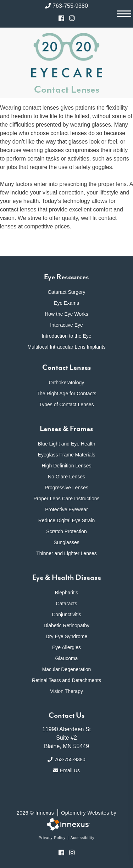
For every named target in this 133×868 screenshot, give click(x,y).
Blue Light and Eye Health (67, 444)
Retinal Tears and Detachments (66, 680)
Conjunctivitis (66, 614)
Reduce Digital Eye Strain (67, 520)
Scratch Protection (66, 531)
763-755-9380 (66, 6)
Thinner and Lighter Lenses (66, 553)
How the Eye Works (66, 314)
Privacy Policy (52, 838)
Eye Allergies (66, 647)
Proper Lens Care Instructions (67, 499)
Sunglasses (66, 542)
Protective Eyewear (66, 509)
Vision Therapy (66, 691)
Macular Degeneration (67, 669)
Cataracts (67, 604)
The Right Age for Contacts (66, 394)
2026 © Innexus (66, 813)
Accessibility (82, 838)
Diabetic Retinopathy (66, 625)
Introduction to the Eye (66, 336)
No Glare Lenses (66, 477)
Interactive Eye (66, 325)
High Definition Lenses (66, 466)
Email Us (66, 770)
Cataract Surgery (67, 292)
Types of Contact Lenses (66, 404)
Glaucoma (67, 658)
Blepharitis (66, 593)
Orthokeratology (67, 383)
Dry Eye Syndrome (66, 636)
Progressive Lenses (66, 488)
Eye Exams (66, 303)
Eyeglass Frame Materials (67, 455)
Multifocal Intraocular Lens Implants (66, 347)
